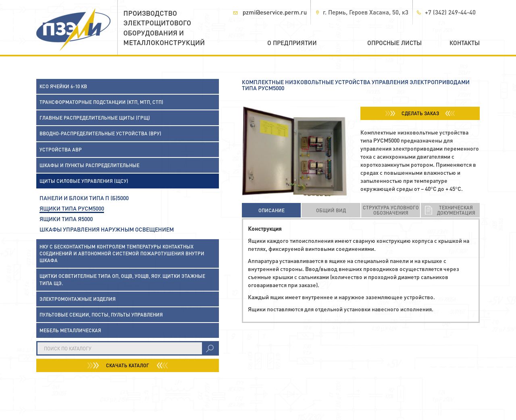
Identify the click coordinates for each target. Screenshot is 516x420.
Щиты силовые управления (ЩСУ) (84, 181)
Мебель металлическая (70, 330)
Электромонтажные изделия (78, 299)
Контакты (465, 43)
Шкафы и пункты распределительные (89, 165)
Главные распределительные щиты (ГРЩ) (95, 118)
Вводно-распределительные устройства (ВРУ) (100, 133)
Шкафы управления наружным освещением (107, 229)
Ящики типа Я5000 (66, 219)
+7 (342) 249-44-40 (450, 12)
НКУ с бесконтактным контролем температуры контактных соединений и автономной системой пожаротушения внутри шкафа (122, 253)
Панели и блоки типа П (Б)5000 (84, 198)
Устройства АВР (61, 150)
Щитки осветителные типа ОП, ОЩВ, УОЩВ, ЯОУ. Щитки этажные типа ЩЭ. (122, 279)
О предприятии (292, 43)
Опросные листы (394, 43)
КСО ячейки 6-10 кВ (63, 86)
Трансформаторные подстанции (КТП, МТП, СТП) (101, 102)
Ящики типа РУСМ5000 (72, 208)
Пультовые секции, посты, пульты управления (101, 315)
